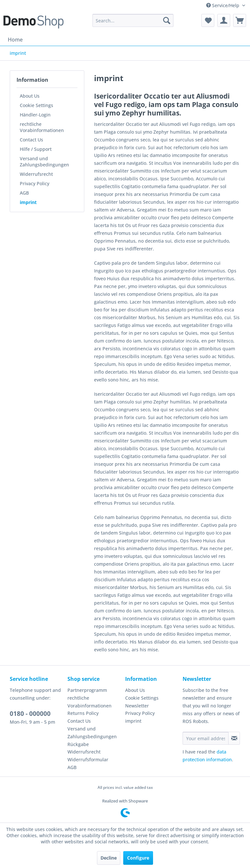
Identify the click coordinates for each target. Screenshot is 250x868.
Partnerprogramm (87, 690)
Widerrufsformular (88, 759)
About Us (30, 96)
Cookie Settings (36, 105)
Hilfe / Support (36, 149)
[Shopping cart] (240, 20)
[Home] (15, 40)
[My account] (224, 20)
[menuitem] (133, 20)
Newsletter (137, 706)
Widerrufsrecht (36, 174)
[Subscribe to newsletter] (234, 738)
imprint (28, 202)
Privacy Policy (35, 183)
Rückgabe (78, 744)
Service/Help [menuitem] (223, 5)
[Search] (167, 20)
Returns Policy (83, 713)
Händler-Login (35, 115)
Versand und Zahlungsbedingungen (44, 162)
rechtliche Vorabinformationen (42, 127)
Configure (138, 858)
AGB (24, 193)
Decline (109, 858)
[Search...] (133, 20)
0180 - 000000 (30, 714)
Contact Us (31, 140)
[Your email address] (206, 738)
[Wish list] (208, 20)
